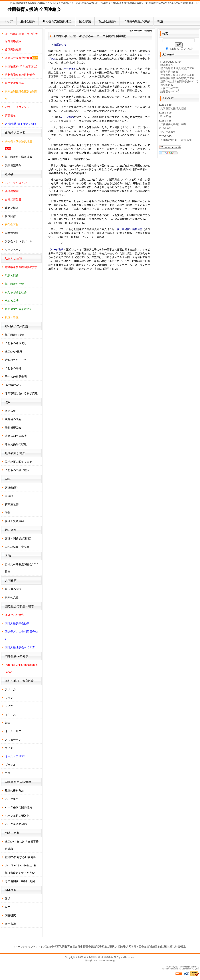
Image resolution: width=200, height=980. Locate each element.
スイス (9, 748)
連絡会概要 (28, 21)
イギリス (10, 715)
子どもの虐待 (13, 368)
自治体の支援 (13, 589)
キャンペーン (13, 250)
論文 (8, 907)
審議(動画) (11, 488)
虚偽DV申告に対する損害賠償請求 (22, 845)
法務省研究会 (13, 428)
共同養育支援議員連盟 (57, 21)
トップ (8, 21)
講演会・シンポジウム (19, 241)
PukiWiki (173, 969)
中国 (8, 773)
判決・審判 (12, 833)
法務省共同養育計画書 (173, 124)
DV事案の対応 (14, 385)
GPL (192, 969)
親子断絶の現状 (14, 335)
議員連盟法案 (13, 165)
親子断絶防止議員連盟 (130, 229)
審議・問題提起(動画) (18, 538)
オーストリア (13, 731)
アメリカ (10, 689)
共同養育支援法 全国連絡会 (34, 9)
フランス (10, 698)
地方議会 (11, 530)
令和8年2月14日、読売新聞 (176, 140)
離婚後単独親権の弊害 (177, 78)
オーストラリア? (15, 756)
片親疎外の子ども (16, 360)
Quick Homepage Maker (186, 967)
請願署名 (170, 91)
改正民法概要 (107, 21)
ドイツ (9, 706)
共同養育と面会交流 (138, 947)
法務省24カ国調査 (16, 436)
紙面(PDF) (60, 45)
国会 (167, 85)
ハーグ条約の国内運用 (19, 807)
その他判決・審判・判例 (20, 881)
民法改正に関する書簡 (19, 462)
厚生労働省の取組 (16, 444)
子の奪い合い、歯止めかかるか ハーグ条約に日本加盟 (89, 36)
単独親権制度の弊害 (137, 21)
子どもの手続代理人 (17, 470)
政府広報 (10, 411)
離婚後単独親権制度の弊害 (165, 947)
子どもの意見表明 (16, 377)
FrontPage (171, 62)
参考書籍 (10, 924)
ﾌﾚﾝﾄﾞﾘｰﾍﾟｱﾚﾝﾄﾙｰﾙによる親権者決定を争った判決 (21, 869)
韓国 (8, 723)
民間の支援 (12, 597)
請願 (8, 513)
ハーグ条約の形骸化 (17, 816)
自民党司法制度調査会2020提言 (22, 568)
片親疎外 (170, 88)
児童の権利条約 (14, 791)
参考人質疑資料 (14, 521)
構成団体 (10, 216)
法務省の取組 (13, 419)
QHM (197, 969)
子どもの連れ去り (16, 343)
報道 (160, 21)
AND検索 (172, 49)
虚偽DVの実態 (14, 351)
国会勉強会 (12, 233)
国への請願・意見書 (17, 547)
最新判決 (170, 72)
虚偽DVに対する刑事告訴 (20, 857)
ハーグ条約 (70, 69)
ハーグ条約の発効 (16, 824)
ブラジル (10, 765)
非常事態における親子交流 (21, 393)
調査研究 (10, 915)
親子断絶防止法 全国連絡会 (98, 957)
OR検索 (187, 49)
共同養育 (11, 580)
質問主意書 (12, 504)
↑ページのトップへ (25, 947)
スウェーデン (13, 740)
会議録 (9, 496)
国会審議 (85, 21)
